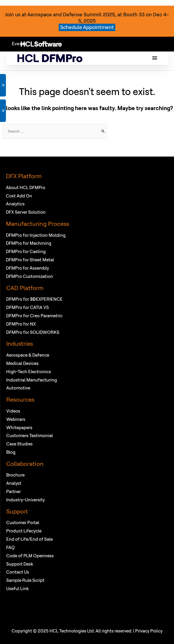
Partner (13, 491)
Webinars (16, 419)
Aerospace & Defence (28, 355)
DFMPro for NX (21, 324)
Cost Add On (19, 196)
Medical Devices (22, 363)
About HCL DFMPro (26, 187)
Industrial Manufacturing (32, 380)
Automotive (18, 388)
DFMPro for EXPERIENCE (34, 299)
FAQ (11, 547)
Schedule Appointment (87, 27)
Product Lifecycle (24, 531)
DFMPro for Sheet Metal (30, 260)
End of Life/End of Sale (29, 539)
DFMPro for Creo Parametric (34, 316)
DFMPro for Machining (29, 243)
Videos (13, 411)
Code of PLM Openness (30, 556)
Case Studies (19, 444)
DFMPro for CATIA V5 (28, 307)
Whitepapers (19, 428)
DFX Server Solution (26, 212)
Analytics (15, 204)
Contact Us (18, 572)
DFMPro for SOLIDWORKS (33, 332)
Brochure (15, 475)
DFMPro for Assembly (27, 268)
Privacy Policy (149, 631)
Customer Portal (23, 523)
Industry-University (25, 500)
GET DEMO (3, 85)
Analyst (14, 483)
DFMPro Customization (29, 276)
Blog (11, 452)
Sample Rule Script (25, 580)
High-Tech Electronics (29, 372)
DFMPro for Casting (26, 251)
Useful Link (17, 589)
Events (19, 44)
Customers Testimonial (29, 435)
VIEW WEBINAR (3, 111)
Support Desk (20, 564)
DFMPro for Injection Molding (36, 235)
